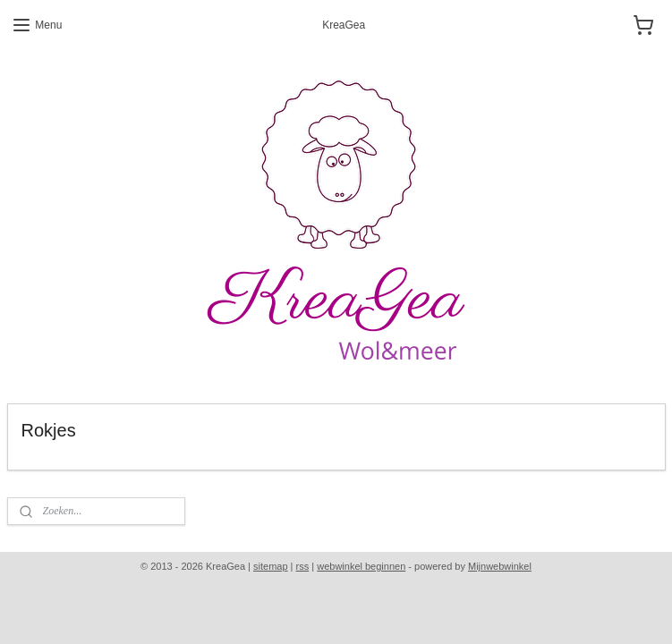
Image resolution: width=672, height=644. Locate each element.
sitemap (271, 566)
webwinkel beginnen (361, 566)
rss (303, 566)
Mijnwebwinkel (500, 566)
